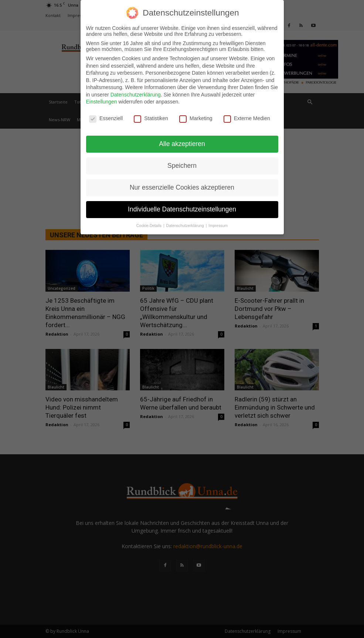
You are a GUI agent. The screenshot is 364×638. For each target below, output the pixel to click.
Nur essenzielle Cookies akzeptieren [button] (182, 187)
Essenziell (106, 118)
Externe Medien (247, 118)
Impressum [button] (218, 225)
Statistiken (151, 118)
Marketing (196, 118)
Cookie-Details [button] (149, 225)
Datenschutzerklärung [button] (186, 225)
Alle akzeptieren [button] (182, 144)
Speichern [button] (182, 166)
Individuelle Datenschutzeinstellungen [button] (182, 209)
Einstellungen (102, 102)
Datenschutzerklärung (136, 95)
